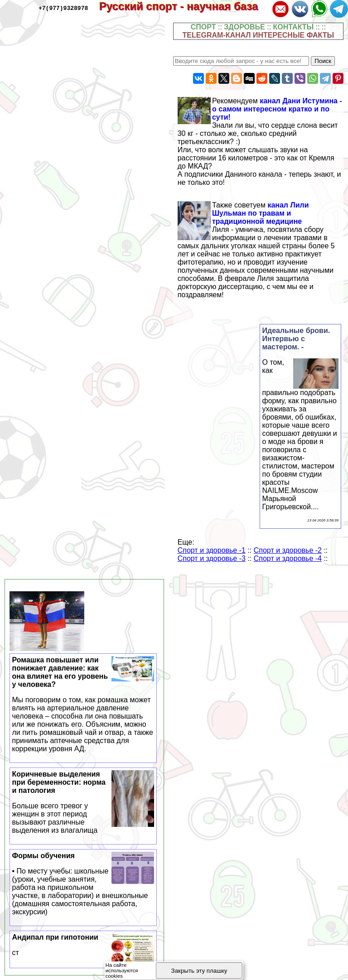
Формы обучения (83, 884)
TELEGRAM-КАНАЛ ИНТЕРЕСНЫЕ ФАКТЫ (259, 35)
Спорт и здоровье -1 (212, 550)
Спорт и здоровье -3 (212, 558)
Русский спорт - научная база (185, 6)
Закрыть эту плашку (199, 971)
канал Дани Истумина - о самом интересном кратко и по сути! (277, 109)
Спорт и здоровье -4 (288, 558)
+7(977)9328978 (63, 8)
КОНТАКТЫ (294, 27)
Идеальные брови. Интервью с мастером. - (296, 339)
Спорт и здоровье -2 (288, 550)
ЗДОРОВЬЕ (244, 27)
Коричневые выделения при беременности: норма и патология (83, 802)
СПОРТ (203, 27)
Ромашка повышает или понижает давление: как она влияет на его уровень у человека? (83, 705)
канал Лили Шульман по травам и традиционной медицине (261, 213)
